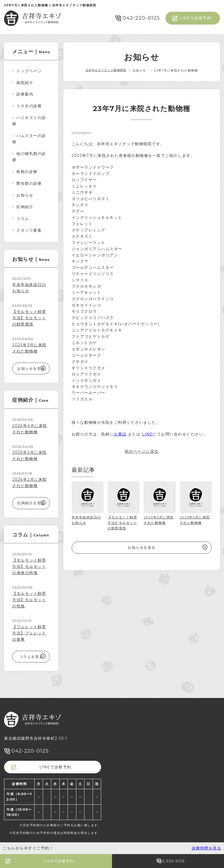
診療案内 (25, 94)
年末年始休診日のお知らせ (29, 288)
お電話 (120, 434)
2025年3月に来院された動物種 (29, 348)
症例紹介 (25, 207)
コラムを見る (31, 657)
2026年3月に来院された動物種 (30, 456)
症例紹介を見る (31, 503)
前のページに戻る (142, 451)
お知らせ (25, 195)
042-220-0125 (141, 18)
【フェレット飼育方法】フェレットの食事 (29, 633)
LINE (147, 434)
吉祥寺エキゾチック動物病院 (106, 70)
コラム (23, 219)
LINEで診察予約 (196, 18)
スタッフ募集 (29, 230)
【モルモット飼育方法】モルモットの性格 (29, 600)
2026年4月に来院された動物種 (30, 429)
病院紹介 (25, 83)
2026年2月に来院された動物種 (30, 483)
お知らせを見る (142, 547)
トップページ (29, 71)
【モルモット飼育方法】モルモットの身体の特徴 (29, 566)
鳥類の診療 (27, 172)
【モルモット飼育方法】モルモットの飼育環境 (29, 318)
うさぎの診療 (29, 106)
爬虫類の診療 (29, 183)
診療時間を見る (207, 848)
